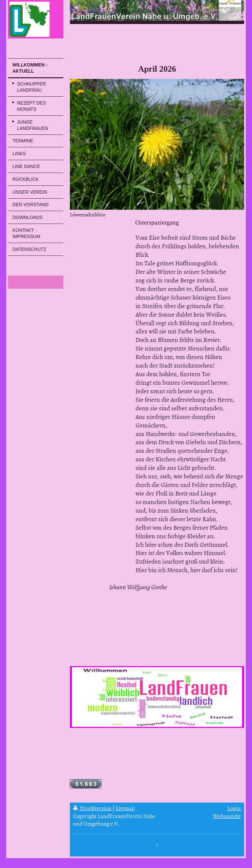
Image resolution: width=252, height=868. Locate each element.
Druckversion (93, 808)
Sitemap (125, 808)
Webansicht (227, 816)
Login (234, 808)
